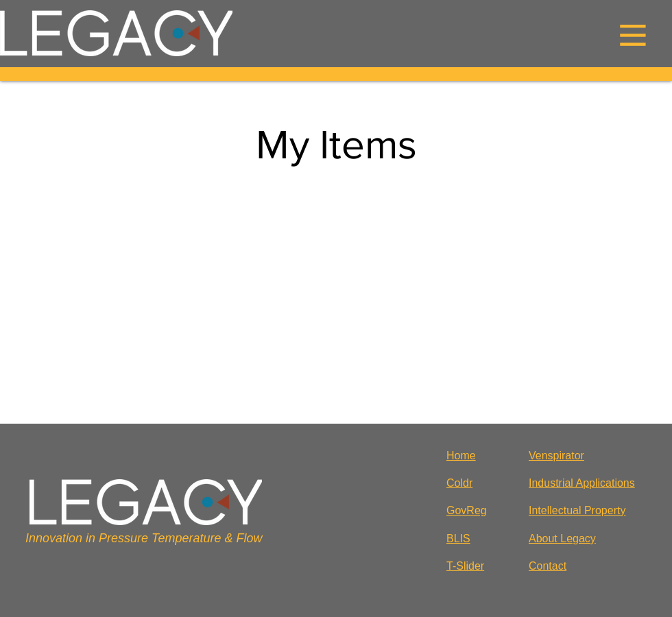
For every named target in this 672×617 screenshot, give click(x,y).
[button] (633, 35)
